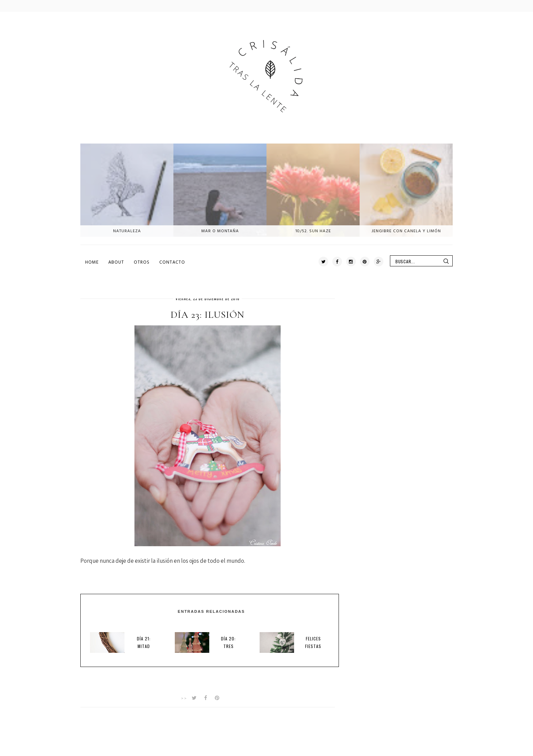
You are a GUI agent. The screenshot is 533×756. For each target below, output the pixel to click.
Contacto (172, 262)
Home (92, 262)
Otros (142, 262)
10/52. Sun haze (313, 231)
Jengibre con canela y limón (406, 231)
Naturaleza (127, 231)
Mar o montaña (220, 231)
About (116, 262)
